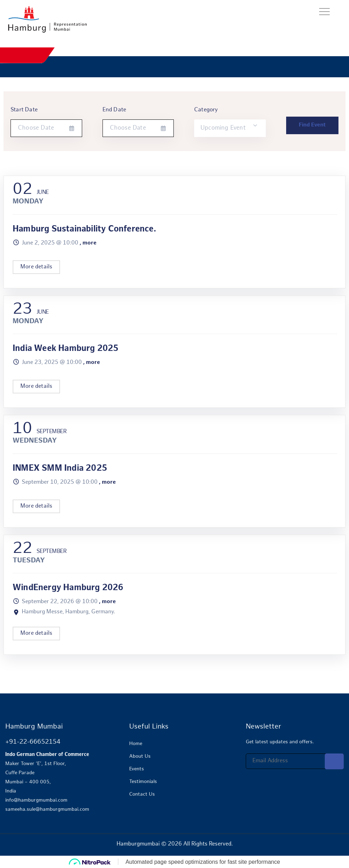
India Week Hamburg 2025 (66, 349)
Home (136, 744)
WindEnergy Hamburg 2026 (68, 588)
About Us (140, 756)
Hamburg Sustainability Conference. (84, 230)
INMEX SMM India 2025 (60, 469)
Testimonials (143, 782)
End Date (114, 110)
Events (137, 769)
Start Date (24, 110)
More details (36, 267)
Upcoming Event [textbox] (223, 128)
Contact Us (142, 794)
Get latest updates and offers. (280, 742)
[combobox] (230, 128)
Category (206, 110)
